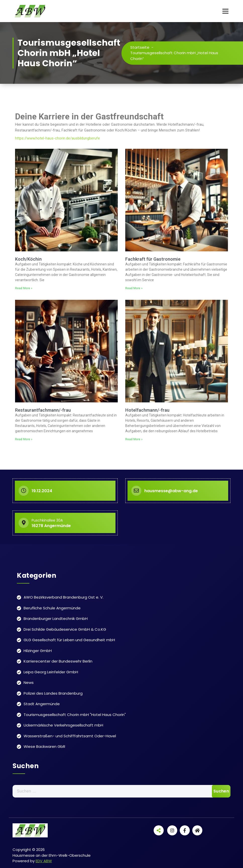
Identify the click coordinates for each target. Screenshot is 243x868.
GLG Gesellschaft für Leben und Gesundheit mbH (69, 640)
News (29, 682)
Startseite (140, 47)
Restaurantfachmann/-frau (43, 410)
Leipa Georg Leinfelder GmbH (51, 672)
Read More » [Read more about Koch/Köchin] (24, 288)
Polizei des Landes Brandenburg (53, 693)
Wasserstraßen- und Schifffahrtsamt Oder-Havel (70, 736)
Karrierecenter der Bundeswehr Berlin (58, 661)
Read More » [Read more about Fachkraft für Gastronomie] (134, 288)
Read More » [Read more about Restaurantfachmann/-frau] (24, 439)
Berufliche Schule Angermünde (52, 608)
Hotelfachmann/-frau (147, 410)
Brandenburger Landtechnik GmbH (56, 619)
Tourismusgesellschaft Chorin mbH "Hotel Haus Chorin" (75, 715)
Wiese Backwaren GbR (44, 746)
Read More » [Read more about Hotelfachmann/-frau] (134, 439)
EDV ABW (44, 861)
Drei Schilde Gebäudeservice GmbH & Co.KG (65, 629)
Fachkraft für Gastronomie (153, 259)
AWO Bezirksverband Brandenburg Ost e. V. (64, 597)
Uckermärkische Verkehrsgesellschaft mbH (63, 725)
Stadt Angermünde (42, 704)
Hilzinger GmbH (38, 651)
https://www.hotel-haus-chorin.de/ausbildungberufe (57, 138)
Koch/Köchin (28, 259)
